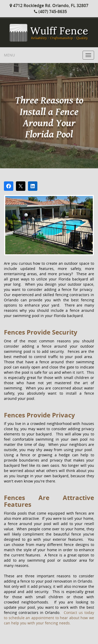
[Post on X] (21, 186)
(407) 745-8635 (50, 11)
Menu (9, 55)
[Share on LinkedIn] (33, 186)
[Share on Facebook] (9, 186)
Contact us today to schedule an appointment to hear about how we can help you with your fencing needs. (49, 618)
